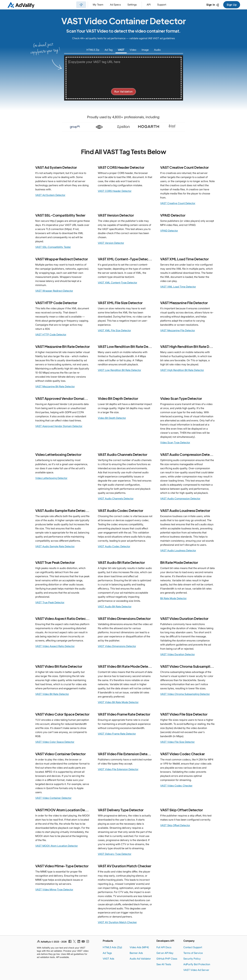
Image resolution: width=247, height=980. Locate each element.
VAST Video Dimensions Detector (117, 646)
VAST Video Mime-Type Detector (54, 889)
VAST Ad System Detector (50, 195)
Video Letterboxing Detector (51, 478)
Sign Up (232, 5)
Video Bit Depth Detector (112, 418)
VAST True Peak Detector (50, 602)
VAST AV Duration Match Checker (117, 922)
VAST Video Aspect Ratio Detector (55, 646)
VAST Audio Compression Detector (180, 498)
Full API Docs (164, 947)
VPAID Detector (169, 231)
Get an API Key (165, 953)
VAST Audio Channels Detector (116, 498)
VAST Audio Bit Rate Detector (115, 606)
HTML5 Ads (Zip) (112, 947)
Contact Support (193, 947)
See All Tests (164, 964)
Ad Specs (115, 5)
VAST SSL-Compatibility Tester (53, 247)
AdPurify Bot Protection (197, 964)
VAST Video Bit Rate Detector (52, 694)
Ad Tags (107, 953)
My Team (98, 5)
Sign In (213, 5)
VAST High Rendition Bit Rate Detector (182, 370)
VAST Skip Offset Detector (175, 825)
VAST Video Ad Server (196, 970)
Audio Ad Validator (140, 959)
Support (162, 5)
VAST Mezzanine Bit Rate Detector (55, 386)
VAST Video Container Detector (53, 798)
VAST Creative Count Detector (178, 203)
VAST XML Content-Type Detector (118, 283)
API (149, 5)
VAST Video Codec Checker (176, 786)
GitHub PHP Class (167, 959)
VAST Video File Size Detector (177, 742)
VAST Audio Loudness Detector (178, 550)
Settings (132, 5)
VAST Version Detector (111, 243)
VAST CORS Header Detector (115, 191)
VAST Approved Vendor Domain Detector (59, 426)
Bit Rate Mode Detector (173, 598)
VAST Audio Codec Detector (114, 546)
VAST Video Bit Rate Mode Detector (118, 702)
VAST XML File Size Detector (114, 330)
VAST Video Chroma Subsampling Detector (185, 694)
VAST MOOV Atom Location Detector (57, 846)
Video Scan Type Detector (175, 442)
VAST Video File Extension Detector (118, 769)
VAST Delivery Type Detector (115, 854)
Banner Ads (136, 953)
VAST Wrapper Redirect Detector (54, 291)
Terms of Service (193, 953)
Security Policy (192, 959)
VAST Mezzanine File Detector (178, 330)
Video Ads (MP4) (139, 947)
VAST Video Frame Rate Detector (117, 734)
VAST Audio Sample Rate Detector (55, 546)
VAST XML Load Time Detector (178, 287)
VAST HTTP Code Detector (51, 334)
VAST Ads (108, 959)
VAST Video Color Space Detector (55, 742)
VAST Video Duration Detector (178, 654)
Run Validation (123, 92)
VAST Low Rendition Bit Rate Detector (119, 370)
